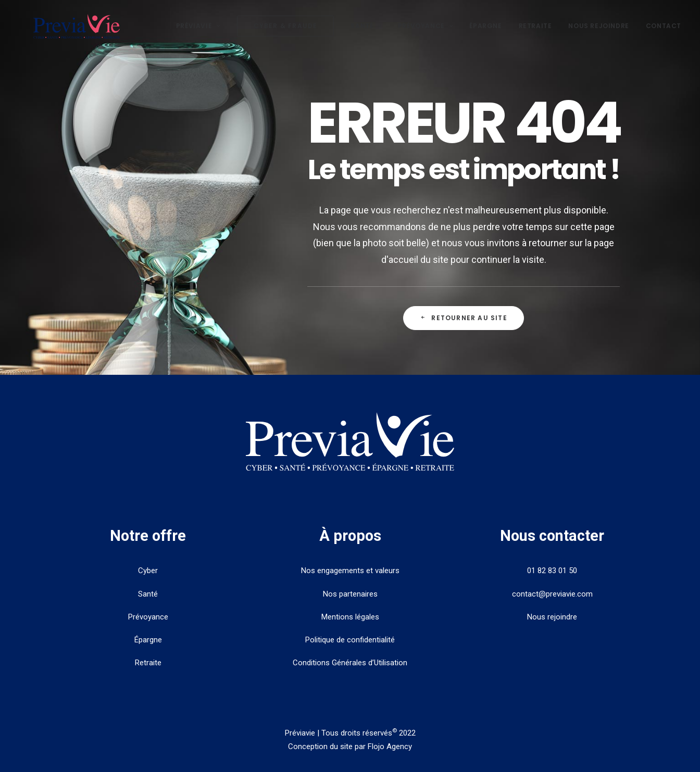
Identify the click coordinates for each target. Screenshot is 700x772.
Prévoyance (425, 32)
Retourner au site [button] (464, 318)
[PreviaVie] (84, 32)
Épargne (485, 32)
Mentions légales (350, 617)
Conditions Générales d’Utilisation (350, 663)
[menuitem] (202, 32)
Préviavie (198, 32)
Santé (366, 32)
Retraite (535, 32)
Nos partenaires (350, 594)
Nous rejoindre (598, 32)
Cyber (148, 571)
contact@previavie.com (552, 594)
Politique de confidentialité (350, 640)
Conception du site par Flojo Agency (350, 746)
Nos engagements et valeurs (350, 571)
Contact (664, 32)
